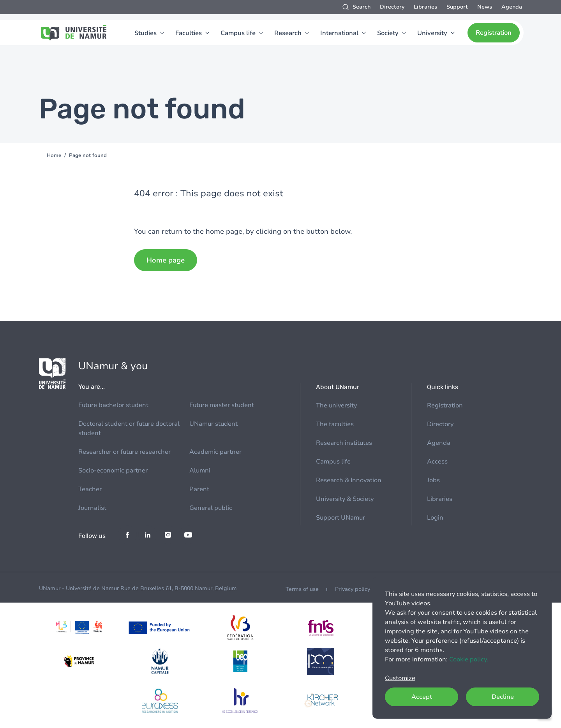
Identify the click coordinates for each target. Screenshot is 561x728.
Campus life (238, 33)
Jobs (433, 480)
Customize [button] (400, 678)
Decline (503, 697)
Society (388, 33)
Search (362, 7)
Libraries (425, 7)
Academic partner (215, 452)
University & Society (345, 499)
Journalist (92, 508)
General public (211, 508)
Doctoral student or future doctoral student (129, 428)
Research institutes (344, 443)
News (485, 7)
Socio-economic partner (113, 471)
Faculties (189, 33)
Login (435, 518)
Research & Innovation (349, 480)
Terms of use (302, 589)
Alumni (200, 471)
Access (437, 462)
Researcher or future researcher (124, 452)
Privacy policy (353, 589)
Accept (422, 697)
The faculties (335, 424)
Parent (199, 489)
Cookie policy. (469, 659)
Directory (392, 7)
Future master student (222, 405)
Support (457, 7)
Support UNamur (340, 518)
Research (288, 33)
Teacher (90, 489)
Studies (146, 33)
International (339, 33)
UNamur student (213, 424)
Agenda (512, 7)
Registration (494, 33)
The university (336, 405)
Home (54, 155)
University (432, 33)
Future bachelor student (113, 405)
